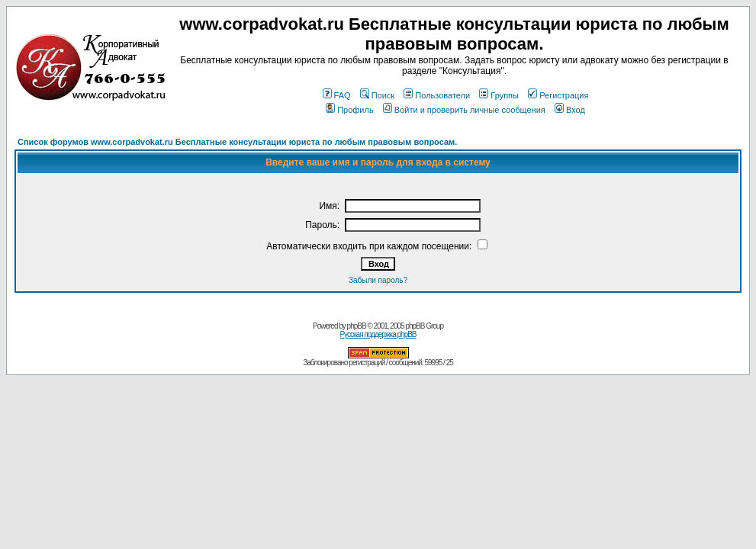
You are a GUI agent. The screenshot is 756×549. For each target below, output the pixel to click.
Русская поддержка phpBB (378, 334)
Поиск (377, 95)
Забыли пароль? (378, 280)
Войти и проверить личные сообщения (464, 110)
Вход (570, 110)
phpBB (357, 326)
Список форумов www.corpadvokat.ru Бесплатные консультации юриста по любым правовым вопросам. (237, 142)
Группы (499, 95)
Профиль (350, 110)
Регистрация (558, 95)
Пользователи (437, 95)
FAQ (337, 95)
